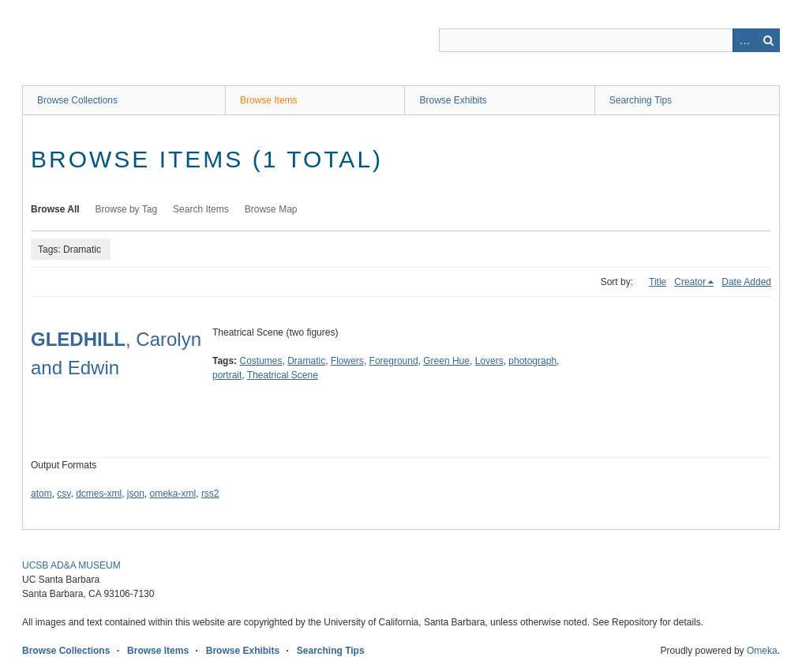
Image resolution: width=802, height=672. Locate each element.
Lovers (489, 361)
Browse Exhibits (453, 100)
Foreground (394, 361)
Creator (690, 282)
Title (658, 282)
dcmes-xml (99, 494)
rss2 (210, 494)
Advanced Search (744, 40)
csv (64, 494)
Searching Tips (641, 100)
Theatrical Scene (283, 375)
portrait (227, 375)
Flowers (347, 361)
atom (41, 494)
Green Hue (446, 361)
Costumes (260, 361)
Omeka (762, 651)
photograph (532, 361)
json (136, 494)
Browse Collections (77, 100)
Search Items (201, 209)
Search (768, 40)
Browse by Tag (127, 209)
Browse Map (271, 209)
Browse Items (269, 100)
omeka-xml (173, 494)
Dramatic (306, 361)
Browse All (55, 209)
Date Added (746, 282)
